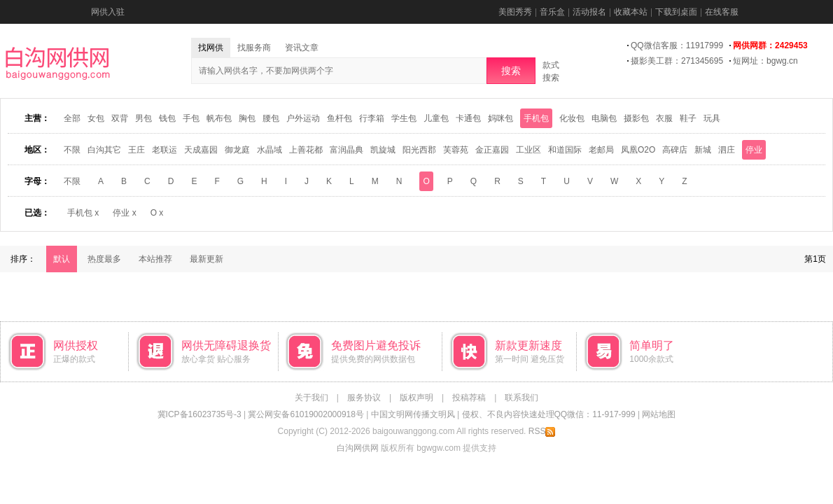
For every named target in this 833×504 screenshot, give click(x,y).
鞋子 (688, 118)
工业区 (528, 150)
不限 (72, 150)
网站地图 (659, 414)
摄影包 (636, 118)
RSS (542, 431)
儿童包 (436, 118)
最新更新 (206, 259)
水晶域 (269, 150)
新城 (703, 150)
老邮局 (601, 150)
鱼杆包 (339, 118)
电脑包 (604, 118)
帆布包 (219, 118)
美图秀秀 (515, 12)
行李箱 (372, 118)
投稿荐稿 (469, 398)
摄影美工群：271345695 (677, 61)
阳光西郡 (419, 150)
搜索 (511, 71)
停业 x (124, 213)
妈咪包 (500, 118)
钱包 (167, 118)
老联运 (164, 150)
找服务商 (254, 48)
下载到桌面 (676, 12)
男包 (143, 118)
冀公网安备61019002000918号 (306, 414)
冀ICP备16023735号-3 (199, 414)
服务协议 (364, 398)
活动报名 (589, 12)
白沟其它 (104, 150)
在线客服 (722, 12)
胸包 (247, 118)
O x (157, 213)
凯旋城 (383, 150)
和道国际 (565, 150)
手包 (191, 118)
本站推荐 (155, 259)
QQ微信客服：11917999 (677, 45)
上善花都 (306, 150)
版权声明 (416, 398)
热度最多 (104, 259)
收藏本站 (631, 12)
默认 (62, 259)
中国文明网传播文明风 (413, 414)
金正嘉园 (492, 150)
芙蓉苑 (456, 150)
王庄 (136, 150)
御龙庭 (237, 150)
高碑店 (675, 150)
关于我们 (311, 398)
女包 (96, 118)
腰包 (271, 118)
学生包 (404, 118)
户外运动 (303, 118)
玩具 (712, 118)
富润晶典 (346, 150)
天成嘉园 (201, 150)
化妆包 (572, 118)
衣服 (664, 118)
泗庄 (727, 150)
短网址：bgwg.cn (765, 61)
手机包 (536, 118)
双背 (120, 118)
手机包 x (83, 213)
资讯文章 (302, 48)
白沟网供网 (358, 448)
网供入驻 (108, 12)
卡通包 (468, 118)
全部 (72, 118)
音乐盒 (552, 12)
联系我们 (521, 398)
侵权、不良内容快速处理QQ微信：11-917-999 (549, 414)
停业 (754, 150)
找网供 (211, 48)
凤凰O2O (638, 150)
